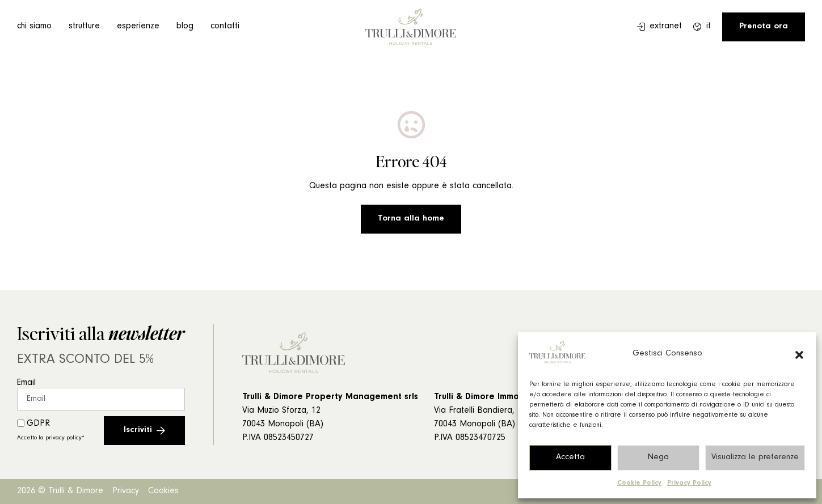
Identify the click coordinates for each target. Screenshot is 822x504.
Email (26, 383)
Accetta (570, 458)
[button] (799, 355)
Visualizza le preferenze (755, 458)
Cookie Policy (639, 484)
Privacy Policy (689, 484)
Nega (658, 458)
